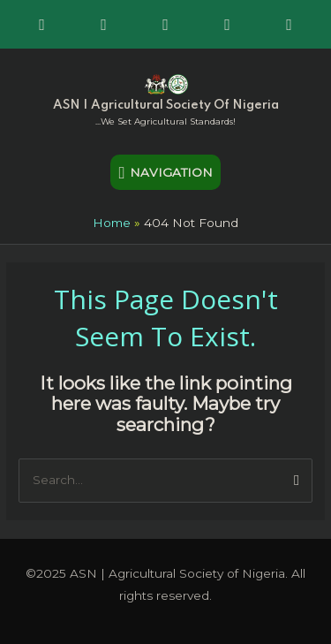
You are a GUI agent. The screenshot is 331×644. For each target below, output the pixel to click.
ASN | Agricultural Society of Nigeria (166, 105)
